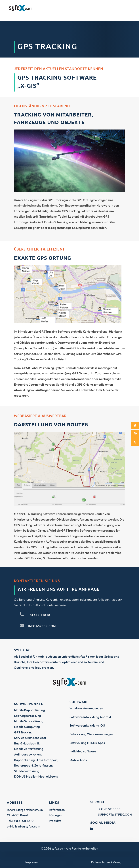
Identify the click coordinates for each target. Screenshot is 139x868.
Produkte (55, 821)
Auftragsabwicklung (28, 754)
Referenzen (57, 810)
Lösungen (56, 815)
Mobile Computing (27, 727)
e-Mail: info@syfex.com (23, 826)
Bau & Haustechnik (27, 743)
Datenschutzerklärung (106, 862)
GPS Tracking (23, 732)
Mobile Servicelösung (29, 721)
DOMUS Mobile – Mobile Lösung (36, 776)
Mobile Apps (78, 760)
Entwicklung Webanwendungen (91, 734)
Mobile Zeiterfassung (29, 749)
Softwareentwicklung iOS (87, 725)
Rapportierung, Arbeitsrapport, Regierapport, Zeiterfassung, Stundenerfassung (36, 765)
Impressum (33, 862)
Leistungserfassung (28, 716)
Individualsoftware (83, 751)
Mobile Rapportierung (30, 710)
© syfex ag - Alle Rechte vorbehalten (69, 848)
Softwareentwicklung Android (90, 717)
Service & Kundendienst (30, 738)
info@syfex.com (42, 626)
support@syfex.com (115, 814)
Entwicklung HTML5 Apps (87, 743)
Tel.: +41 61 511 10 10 (20, 821)
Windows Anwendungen (86, 708)
